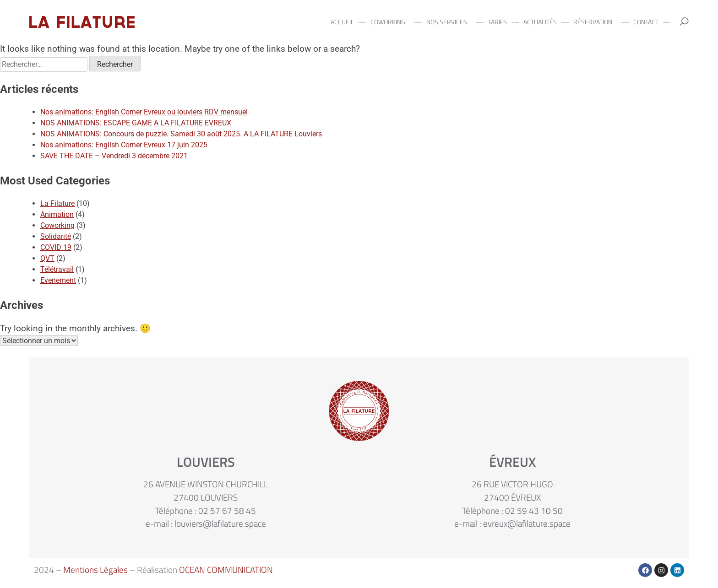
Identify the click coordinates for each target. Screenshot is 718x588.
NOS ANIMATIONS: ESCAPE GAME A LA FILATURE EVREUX (136, 123)
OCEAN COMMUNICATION (226, 569)
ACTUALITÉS (540, 22)
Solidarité (56, 236)
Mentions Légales (95, 569)
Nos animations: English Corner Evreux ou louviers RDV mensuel (144, 112)
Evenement (58, 280)
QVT (47, 258)
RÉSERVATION (595, 22)
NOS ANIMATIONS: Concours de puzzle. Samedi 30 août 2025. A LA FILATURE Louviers (181, 134)
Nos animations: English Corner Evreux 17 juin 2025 (124, 145)
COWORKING (390, 22)
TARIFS (498, 22)
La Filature (57, 203)
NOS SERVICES (449, 22)
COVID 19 (56, 247)
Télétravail (57, 269)
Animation (57, 214)
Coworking (57, 225)
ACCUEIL (342, 22)
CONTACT (646, 22)
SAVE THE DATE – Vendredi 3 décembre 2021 (114, 156)
